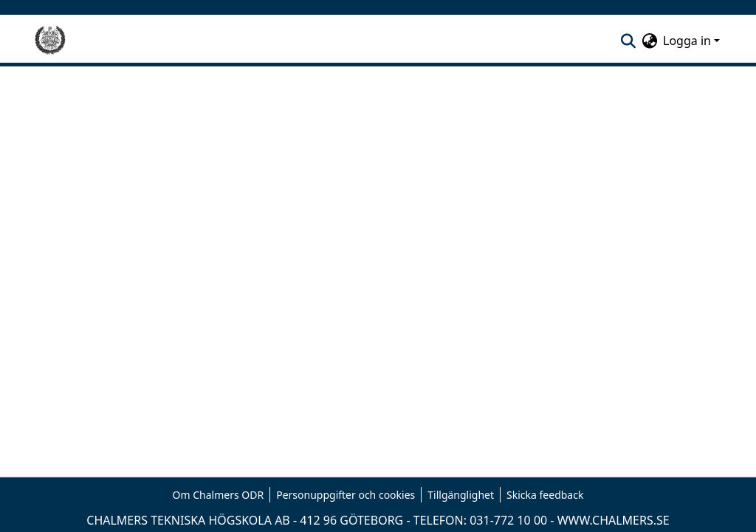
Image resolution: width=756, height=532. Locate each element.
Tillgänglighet (461, 495)
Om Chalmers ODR (219, 495)
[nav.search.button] (628, 41)
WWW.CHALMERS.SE (614, 520)
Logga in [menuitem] (687, 41)
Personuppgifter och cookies (346, 495)
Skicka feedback (545, 495)
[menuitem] (649, 41)
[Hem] (50, 41)
